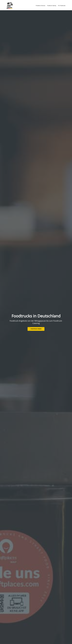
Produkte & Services (41, 6)
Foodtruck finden (36, 329)
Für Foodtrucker (62, 6)
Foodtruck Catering (52, 6)
